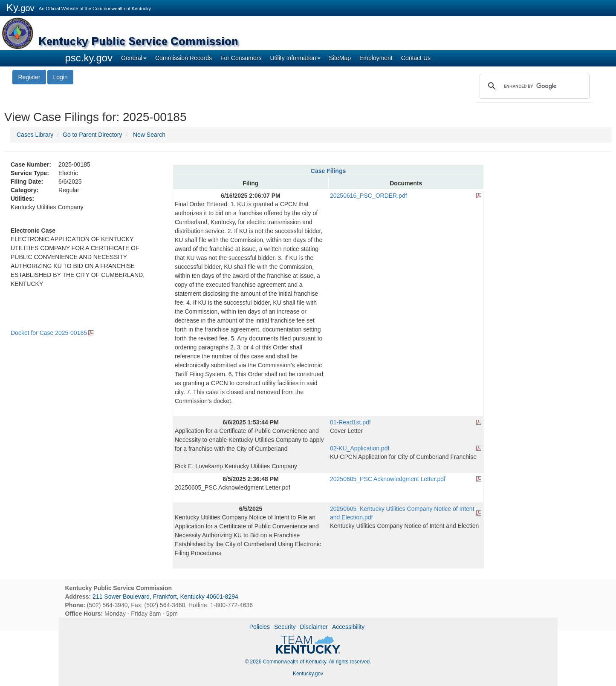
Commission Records (184, 58)
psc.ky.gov (89, 58)
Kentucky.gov (308, 674)
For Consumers (241, 58)
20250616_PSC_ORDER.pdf (369, 196)
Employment (376, 58)
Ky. (20, 7)
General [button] (134, 58)
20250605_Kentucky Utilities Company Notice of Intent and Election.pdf (402, 513)
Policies (260, 627)
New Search (149, 135)
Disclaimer (314, 627)
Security (285, 627)
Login (60, 77)
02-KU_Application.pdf (360, 448)
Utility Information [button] (295, 58)
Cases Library (35, 135)
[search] (533, 86)
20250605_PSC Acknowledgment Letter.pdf (388, 479)
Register (29, 77)
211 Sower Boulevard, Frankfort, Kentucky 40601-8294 (165, 597)
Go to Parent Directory (92, 135)
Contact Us (416, 58)
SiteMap (340, 58)
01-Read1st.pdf (350, 422)
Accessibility (348, 627)
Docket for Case (49, 333)
